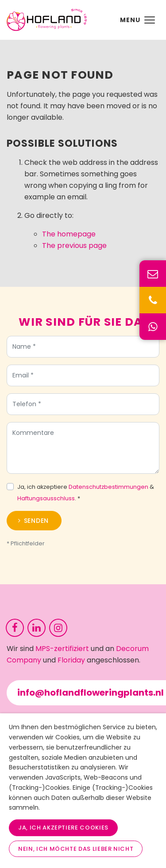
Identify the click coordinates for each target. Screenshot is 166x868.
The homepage (69, 234)
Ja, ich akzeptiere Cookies (63, 828)
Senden (36, 523)
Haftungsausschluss (46, 501)
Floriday (71, 660)
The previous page (74, 246)
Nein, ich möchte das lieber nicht (76, 849)
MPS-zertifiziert (62, 649)
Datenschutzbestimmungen (108, 489)
